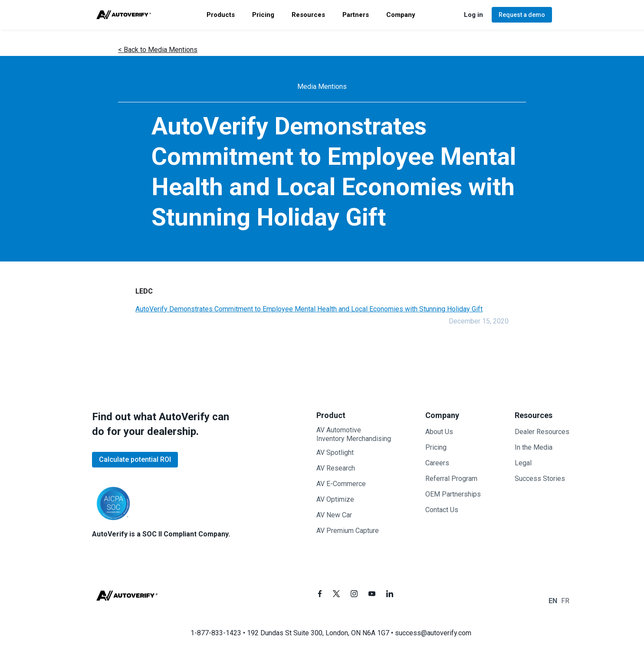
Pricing (436, 447)
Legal (523, 463)
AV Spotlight (335, 453)
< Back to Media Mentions (158, 50)
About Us (439, 432)
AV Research (336, 468)
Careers (437, 463)
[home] (124, 15)
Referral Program (451, 479)
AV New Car (334, 515)
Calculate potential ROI (135, 459)
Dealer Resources (542, 432)
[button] (221, 15)
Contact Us (442, 510)
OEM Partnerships (453, 494)
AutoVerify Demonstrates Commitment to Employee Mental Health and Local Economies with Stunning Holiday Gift (309, 309)
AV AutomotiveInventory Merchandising (354, 434)
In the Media (534, 447)
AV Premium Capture (348, 531)
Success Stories (540, 479)
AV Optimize (335, 499)
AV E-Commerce (341, 484)
